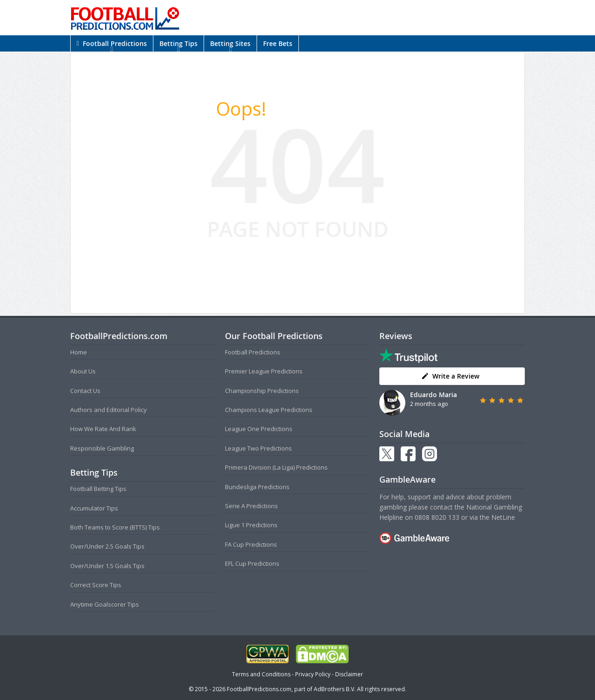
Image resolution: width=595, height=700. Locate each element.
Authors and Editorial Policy (109, 410)
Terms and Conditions (261, 674)
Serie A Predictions (251, 506)
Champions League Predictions (269, 410)
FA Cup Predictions (251, 544)
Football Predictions (112, 43)
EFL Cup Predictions (252, 563)
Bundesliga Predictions (257, 487)
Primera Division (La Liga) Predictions (276, 467)
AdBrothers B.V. (335, 689)
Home (79, 352)
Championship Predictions (262, 391)
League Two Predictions (258, 448)
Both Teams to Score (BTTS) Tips (115, 527)
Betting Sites (230, 43)
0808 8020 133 (437, 517)
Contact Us (85, 391)
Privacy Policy (313, 674)
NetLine (503, 517)
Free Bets (278, 43)
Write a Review (450, 376)
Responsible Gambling (102, 448)
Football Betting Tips (98, 489)
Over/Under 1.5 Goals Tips (107, 566)
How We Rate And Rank (103, 429)
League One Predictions (259, 429)
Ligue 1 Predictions (251, 525)
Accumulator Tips (94, 508)
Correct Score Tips (96, 585)
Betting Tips (178, 43)
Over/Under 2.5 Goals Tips (107, 546)
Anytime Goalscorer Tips (105, 604)
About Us (83, 371)
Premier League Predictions (264, 371)
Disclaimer (349, 674)
